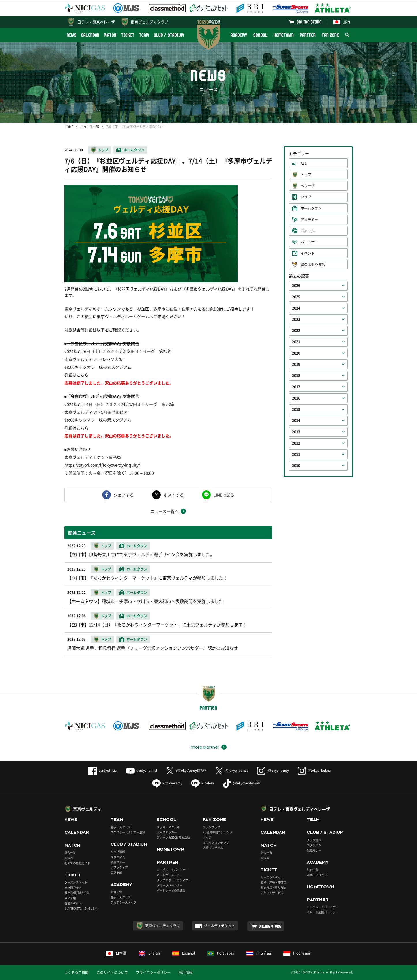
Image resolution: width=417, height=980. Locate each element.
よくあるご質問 (76, 972)
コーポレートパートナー (173, 870)
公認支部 (116, 873)
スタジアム (118, 857)
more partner (205, 747)
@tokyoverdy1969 (241, 783)
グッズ (207, 837)
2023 (296, 319)
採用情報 (186, 972)
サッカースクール (168, 827)
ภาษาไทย (259, 953)
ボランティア (119, 867)
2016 (296, 398)
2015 (296, 409)
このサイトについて (112, 972)
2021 (296, 342)
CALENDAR (90, 35)
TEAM (144, 35)
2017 (296, 387)
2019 (296, 364)
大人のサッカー (167, 832)
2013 (296, 432)
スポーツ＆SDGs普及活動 (173, 837)
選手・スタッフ (121, 827)
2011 (296, 454)
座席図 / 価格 (73, 888)
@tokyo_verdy (273, 770)
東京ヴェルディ (87, 809)
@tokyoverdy (167, 783)
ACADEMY (239, 35)
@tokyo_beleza (232, 770)
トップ (103, 150)
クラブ (306, 197)
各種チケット (73, 903)
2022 (296, 331)
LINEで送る (224, 495)
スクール (308, 231)
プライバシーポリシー (153, 972)
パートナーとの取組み (171, 890)
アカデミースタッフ (124, 902)
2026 (296, 286)
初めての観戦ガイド (77, 863)
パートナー (309, 242)
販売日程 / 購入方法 (77, 893)
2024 (296, 308)
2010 (296, 466)
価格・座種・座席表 (274, 882)
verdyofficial (103, 770)
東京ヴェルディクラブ (149, 22)
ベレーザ (308, 186)
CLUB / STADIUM (169, 35)
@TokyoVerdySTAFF (186, 770)
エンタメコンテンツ (216, 843)
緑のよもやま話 (313, 265)
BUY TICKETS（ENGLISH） (82, 908)
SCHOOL (260, 35)
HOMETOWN (284, 35)
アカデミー (309, 220)
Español (184, 953)
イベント (308, 253)
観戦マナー (118, 862)
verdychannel (142, 770)
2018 (296, 376)
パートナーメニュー (170, 875)
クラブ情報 (118, 852)
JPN (342, 22)
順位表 (69, 858)
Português (221, 953)
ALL (304, 163)
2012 (296, 443)
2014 (296, 421)
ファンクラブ (212, 827)
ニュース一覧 (90, 127)
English (149, 953)
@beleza (202, 783)
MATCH (110, 35)
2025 (296, 297)
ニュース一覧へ (164, 511)
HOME (69, 127)
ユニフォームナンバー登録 (128, 832)
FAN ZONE (330, 35)
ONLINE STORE (309, 22)
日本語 (116, 953)
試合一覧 (70, 853)
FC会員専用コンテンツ (218, 832)
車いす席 (70, 898)
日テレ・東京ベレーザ (96, 22)
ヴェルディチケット (219, 926)
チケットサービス (272, 893)
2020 (296, 353)
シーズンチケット (76, 882)
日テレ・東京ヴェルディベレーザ (300, 809)
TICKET (128, 35)
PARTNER (308, 35)
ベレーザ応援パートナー (323, 912)
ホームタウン (134, 150)
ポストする (174, 495)
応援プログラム (213, 848)
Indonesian (297, 953)
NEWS (72, 35)
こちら (83, 428)
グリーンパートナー (170, 885)
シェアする (124, 495)
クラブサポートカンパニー (174, 880)
